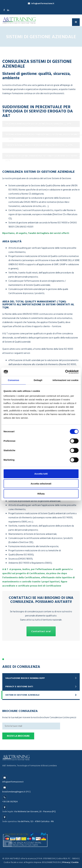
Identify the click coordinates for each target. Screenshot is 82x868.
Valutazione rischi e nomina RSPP (25, 678)
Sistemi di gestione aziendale (22, 695)
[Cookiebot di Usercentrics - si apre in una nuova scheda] (65, 372)
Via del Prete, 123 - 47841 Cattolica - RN (36, 821)
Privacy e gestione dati (19, 687)
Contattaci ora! (41, 631)
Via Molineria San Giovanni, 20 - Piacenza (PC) (35, 811)
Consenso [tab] (13, 380)
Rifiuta (41, 494)
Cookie (75, 862)
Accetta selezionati (41, 484)
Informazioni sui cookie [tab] (66, 380)
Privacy (66, 862)
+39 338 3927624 (10, 802)
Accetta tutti (41, 474)
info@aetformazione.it (41, 3)
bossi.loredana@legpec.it (14, 792)
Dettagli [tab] (38, 380)
